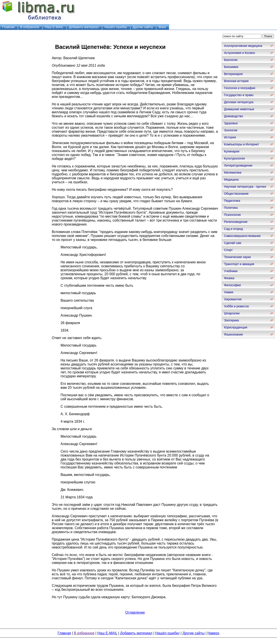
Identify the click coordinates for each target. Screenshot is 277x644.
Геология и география (240, 88)
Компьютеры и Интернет (241, 144)
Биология (231, 60)
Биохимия (231, 67)
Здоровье (231, 123)
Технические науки (237, 257)
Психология (232, 215)
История (230, 137)
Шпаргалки (232, 313)
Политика (231, 208)
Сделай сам (233, 243)
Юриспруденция (236, 327)
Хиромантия (233, 299)
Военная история (236, 81)
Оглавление (135, 612)
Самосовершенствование (242, 236)
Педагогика (232, 201)
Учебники (231, 271)
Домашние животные (239, 109)
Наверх (213, 633)
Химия (229, 292)
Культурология (234, 158)
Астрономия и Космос (240, 53)
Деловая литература (239, 102)
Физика (229, 278)
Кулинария (232, 151)
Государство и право (239, 95)
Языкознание (233, 334)
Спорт (228, 250)
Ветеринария (233, 74)
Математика (233, 172)
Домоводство (233, 116)
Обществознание (236, 194)
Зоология (231, 130)
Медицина (231, 180)
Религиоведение (236, 222)
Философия (232, 285)
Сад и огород (233, 229)
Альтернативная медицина (243, 46)
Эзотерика (231, 320)
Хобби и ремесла (236, 306)
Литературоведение (238, 165)
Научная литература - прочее (245, 187)
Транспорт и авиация (239, 264)
